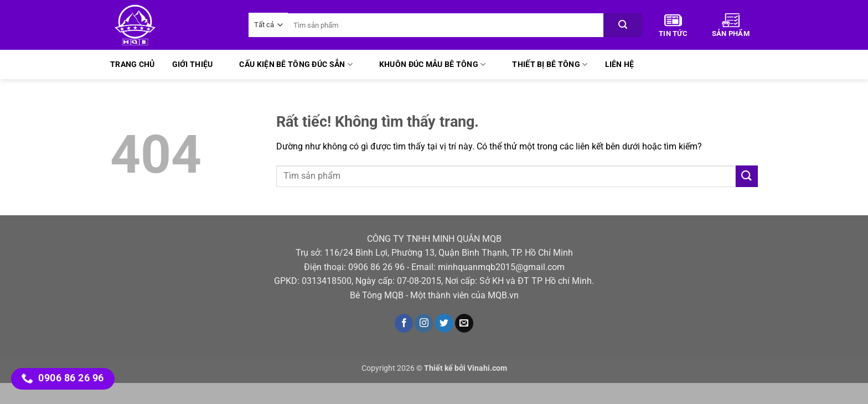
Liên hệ (620, 64)
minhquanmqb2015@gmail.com (501, 267)
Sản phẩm (731, 25)
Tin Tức (673, 25)
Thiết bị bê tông (550, 64)
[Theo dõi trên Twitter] (444, 323)
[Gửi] (623, 25)
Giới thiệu (193, 64)
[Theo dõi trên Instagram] (424, 323)
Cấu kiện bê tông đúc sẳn (296, 64)
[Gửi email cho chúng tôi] (464, 323)
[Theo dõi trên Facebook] (404, 323)
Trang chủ (133, 64)
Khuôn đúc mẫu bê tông (433, 64)
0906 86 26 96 (376, 267)
